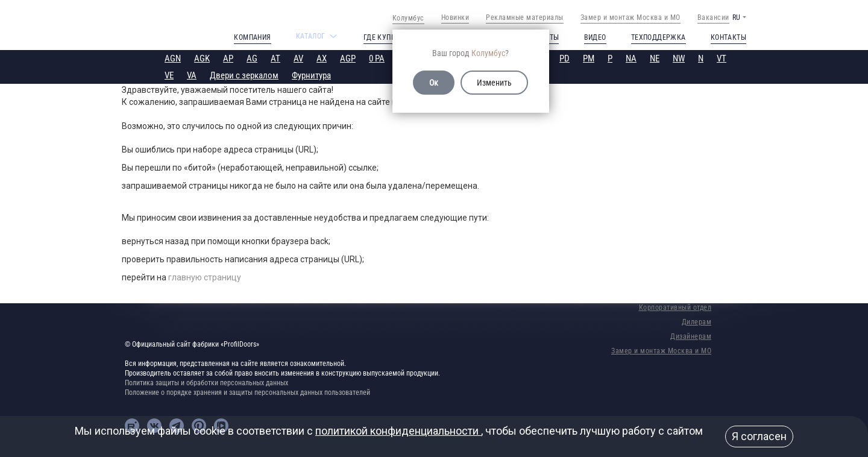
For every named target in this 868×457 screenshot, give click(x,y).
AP (228, 58)
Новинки (455, 17)
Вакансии (713, 17)
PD (565, 58)
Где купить (384, 37)
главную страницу (205, 277)
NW (679, 58)
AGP (348, 58)
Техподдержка (659, 37)
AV (298, 58)
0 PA (377, 58)
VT (722, 58)
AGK (202, 58)
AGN (173, 58)
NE (655, 58)
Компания (252, 37)
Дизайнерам (691, 336)
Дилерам (697, 322)
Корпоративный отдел (675, 307)
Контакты (728, 37)
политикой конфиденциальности (398, 431)
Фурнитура (311, 75)
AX (322, 58)
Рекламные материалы (525, 17)
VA (192, 75)
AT (275, 58)
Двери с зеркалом (244, 75)
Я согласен (759, 436)
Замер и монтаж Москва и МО (631, 17)
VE (169, 75)
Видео (595, 37)
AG (252, 58)
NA (631, 58)
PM (589, 58)
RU (736, 17)
